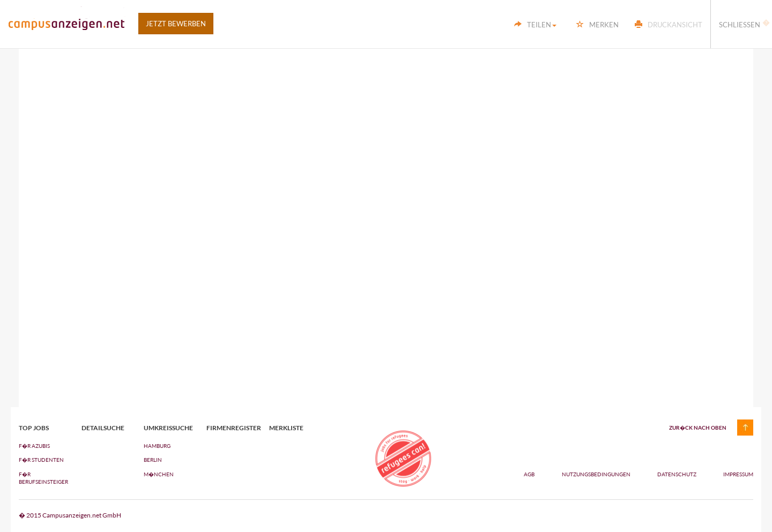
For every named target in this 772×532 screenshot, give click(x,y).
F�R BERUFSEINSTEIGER (42, 478)
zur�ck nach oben (698, 428)
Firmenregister (230, 428)
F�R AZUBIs (34, 446)
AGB (529, 474)
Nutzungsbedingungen (597, 474)
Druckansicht (669, 25)
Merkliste (286, 428)
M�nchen (159, 474)
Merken (597, 25)
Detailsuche (103, 428)
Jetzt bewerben (176, 24)
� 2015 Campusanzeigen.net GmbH (70, 515)
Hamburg (157, 446)
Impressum (738, 474)
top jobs (34, 428)
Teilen (535, 25)
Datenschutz (677, 474)
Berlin (153, 460)
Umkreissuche (167, 428)
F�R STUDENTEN (41, 460)
